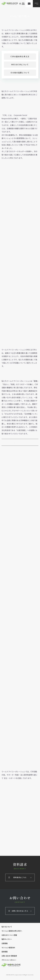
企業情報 (5, 943)
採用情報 (5, 952)
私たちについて (7, 927)
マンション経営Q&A (8, 948)
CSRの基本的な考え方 (20, 57)
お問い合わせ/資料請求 (9, 956)
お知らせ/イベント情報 (9, 935)
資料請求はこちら (20, 877)
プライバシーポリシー (9, 960)
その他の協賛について (20, 73)
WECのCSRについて (20, 65)
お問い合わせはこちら (20, 911)
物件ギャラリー (7, 939)
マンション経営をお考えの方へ (12, 931)
